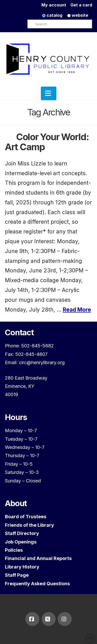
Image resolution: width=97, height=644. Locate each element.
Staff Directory (22, 533)
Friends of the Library (29, 525)
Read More (77, 310)
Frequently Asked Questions (37, 584)
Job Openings (21, 542)
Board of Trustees (26, 517)
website (78, 15)
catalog (52, 15)
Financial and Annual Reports (38, 558)
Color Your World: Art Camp (47, 142)
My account (56, 5)
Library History (22, 567)
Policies (14, 550)
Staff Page (17, 575)
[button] (49, 93)
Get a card (81, 5)
